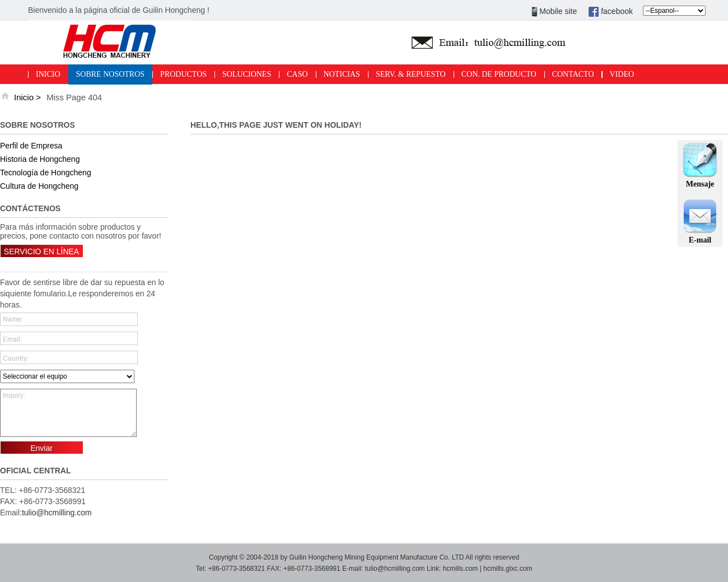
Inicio (24, 97)
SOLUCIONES (247, 74)
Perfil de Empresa (31, 146)
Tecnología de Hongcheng (46, 173)
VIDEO (622, 74)
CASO (297, 74)
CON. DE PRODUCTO (499, 74)
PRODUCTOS (183, 74)
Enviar (41, 448)
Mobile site (554, 11)
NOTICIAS (342, 74)
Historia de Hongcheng (40, 159)
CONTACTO (573, 74)
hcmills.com (461, 569)
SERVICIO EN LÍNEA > (41, 256)
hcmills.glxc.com (508, 569)
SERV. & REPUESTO (411, 74)
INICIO (48, 74)
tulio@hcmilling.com (57, 513)
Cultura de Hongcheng (39, 186)
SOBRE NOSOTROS (111, 74)
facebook (610, 11)
